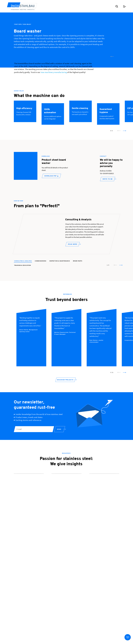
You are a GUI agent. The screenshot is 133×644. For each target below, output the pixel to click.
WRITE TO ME (108, 238)
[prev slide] (112, 116)
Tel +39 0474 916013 (107, 233)
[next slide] (118, 116)
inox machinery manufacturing (54, 131)
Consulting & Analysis (23, 324)
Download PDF (51, 235)
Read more (73, 308)
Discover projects (65, 448)
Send (59, 497)
